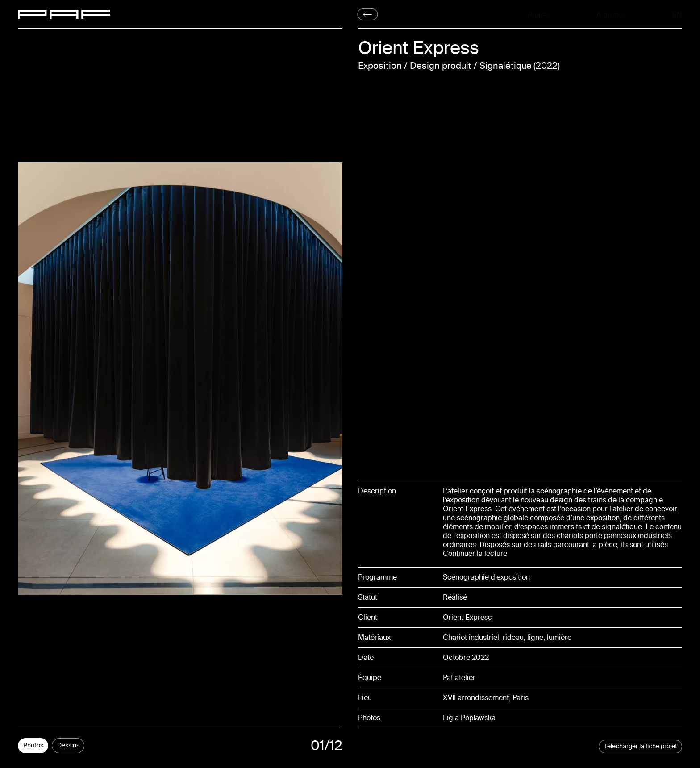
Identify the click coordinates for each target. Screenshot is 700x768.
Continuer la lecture (475, 553)
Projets (539, 14)
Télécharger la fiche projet (641, 746)
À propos (611, 14)
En (678, 14)
